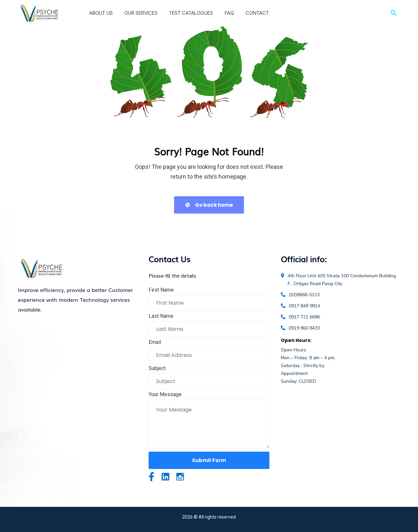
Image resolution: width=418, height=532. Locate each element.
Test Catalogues (191, 13)
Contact (257, 13)
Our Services (141, 13)
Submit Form (209, 460)
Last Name (161, 316)
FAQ (229, 13)
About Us (101, 13)
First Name (161, 290)
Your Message (165, 394)
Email (155, 342)
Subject (157, 368)
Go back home (209, 205)
